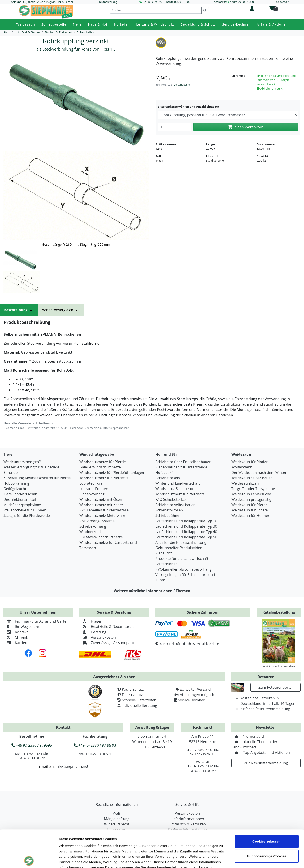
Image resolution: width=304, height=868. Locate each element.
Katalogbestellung (279, 612)
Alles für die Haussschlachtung (181, 542)
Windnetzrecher (93, 532)
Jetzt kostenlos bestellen (279, 666)
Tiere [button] (77, 24)
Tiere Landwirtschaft (20, 494)
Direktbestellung (107, 2)
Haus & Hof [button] (98, 24)
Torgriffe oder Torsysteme (253, 489)
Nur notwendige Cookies (267, 819)
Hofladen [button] (122, 24)
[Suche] (156, 10)
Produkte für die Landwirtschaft (182, 559)
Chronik (16, 637)
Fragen (91, 621)
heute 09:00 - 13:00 (178, 2)
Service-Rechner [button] (236, 24)
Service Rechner (191, 700)
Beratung (93, 632)
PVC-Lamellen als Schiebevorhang (183, 569)
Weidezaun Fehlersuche (251, 494)
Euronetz (11, 473)
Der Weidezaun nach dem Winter (259, 473)
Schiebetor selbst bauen (175, 505)
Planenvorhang (92, 494)
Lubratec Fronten (94, 489)
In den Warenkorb (246, 127)
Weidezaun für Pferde (250, 505)
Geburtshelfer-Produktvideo (179, 548)
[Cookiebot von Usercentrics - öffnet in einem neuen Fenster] (29, 859)
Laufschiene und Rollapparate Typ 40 (186, 532)
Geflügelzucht (15, 489)
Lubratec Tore (91, 483)
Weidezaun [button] (26, 24)
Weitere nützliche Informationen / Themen (152, 591)
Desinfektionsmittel (20, 499)
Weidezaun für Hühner (250, 516)
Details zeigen (254, 859)
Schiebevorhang (93, 526)
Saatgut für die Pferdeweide (27, 516)
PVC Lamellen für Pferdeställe (104, 510)
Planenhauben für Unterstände (181, 467)
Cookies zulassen (267, 804)
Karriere (16, 643)
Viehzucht (164, 553)
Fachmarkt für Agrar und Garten (36, 621)
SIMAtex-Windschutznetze (101, 537)
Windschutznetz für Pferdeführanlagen (112, 473)
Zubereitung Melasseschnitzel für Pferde (37, 478)
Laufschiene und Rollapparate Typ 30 (186, 526)
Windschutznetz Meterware (102, 516)
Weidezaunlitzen (245, 483)
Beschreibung (19, 310)
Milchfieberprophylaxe (22, 505)
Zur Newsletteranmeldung (266, 763)
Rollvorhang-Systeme (97, 521)
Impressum (68, 841)
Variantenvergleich (61, 310)
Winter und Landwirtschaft (178, 483)
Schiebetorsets (168, 478)
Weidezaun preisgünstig (251, 499)
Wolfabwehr (241, 467)
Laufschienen (166, 564)
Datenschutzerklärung (101, 841)
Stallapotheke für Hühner (24, 510)
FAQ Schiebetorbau (171, 499)
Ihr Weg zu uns (22, 627)
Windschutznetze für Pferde (103, 462)
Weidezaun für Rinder (250, 462)
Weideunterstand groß (22, 462)
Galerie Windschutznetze (100, 467)
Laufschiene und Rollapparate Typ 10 (186, 521)
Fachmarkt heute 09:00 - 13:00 (233, 2)
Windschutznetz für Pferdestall (105, 478)
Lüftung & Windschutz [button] (155, 24)
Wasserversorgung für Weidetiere (31, 467)
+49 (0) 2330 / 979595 (32, 745)
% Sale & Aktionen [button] (272, 24)
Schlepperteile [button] (54, 24)
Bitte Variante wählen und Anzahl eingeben (189, 107)
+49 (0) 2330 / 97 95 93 (95, 745)
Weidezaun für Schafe (250, 510)
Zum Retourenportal (276, 687)
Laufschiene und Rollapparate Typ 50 (186, 537)
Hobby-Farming (16, 483)
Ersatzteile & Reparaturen (106, 627)
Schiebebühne (167, 516)
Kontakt (16, 632)
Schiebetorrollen (169, 510)
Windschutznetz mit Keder (101, 505)
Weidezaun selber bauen (252, 478)
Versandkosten (182, 85)
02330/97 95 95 (152, 2)
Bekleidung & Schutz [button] (198, 24)
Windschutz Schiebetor (175, 489)
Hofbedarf (164, 473)
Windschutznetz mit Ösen (101, 499)
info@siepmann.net (72, 766)
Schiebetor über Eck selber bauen (183, 462)
